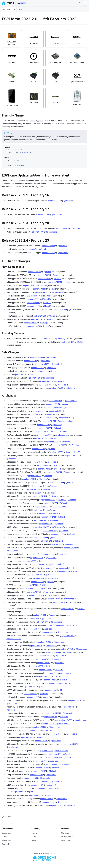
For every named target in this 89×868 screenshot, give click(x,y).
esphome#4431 (48, 385)
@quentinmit (54, 727)
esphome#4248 (40, 486)
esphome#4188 (49, 418)
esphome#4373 (51, 673)
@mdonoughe (61, 339)
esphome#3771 (32, 299)
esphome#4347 (44, 663)
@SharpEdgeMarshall (67, 500)
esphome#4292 (46, 541)
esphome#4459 (37, 232)
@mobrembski (81, 720)
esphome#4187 (54, 407)
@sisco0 (57, 428)
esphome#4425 (57, 388)
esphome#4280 (49, 500)
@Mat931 (59, 670)
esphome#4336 (45, 642)
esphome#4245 (42, 768)
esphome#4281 (37, 666)
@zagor (65, 404)
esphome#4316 (36, 319)
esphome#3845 (54, 599)
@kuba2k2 (70, 483)
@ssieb (43, 249)
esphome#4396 (57, 734)
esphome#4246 (63, 571)
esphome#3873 (30, 286)
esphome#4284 (40, 538)
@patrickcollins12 (59, 364)
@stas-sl (61, 517)
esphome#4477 (48, 253)
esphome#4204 (43, 425)
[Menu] (85, 3)
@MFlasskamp (75, 445)
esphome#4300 (39, 564)
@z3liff (43, 585)
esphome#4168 (56, 483)
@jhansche (60, 541)
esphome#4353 (46, 670)
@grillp (75, 571)
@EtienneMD (57, 292)
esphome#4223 (30, 687)
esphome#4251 (68, 342)
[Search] (80, 3)
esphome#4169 (41, 761)
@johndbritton (71, 401)
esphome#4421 (41, 371)
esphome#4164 (48, 421)
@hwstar (47, 272)
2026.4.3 (23, 3)
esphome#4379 (55, 754)
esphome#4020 (44, 279)
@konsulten (63, 246)
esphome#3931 (46, 339)
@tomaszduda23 (73, 452)
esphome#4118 (70, 744)
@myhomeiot (12, 459)
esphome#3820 (59, 445)
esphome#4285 (46, 524)
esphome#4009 (66, 720)
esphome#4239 (57, 534)
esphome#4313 (33, 619)
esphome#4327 (69, 707)
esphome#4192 (34, 272)
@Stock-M (46, 299)
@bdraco (47, 489)
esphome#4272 (48, 517)
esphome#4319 (48, 632)
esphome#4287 (37, 575)
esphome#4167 (43, 432)
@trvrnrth (64, 717)
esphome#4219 (38, 462)
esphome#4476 (31, 249)
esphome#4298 (47, 554)
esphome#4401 (41, 741)
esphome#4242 (37, 296)
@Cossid (56, 275)
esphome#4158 (56, 401)
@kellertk (56, 513)
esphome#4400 (52, 764)
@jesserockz (69, 201)
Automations (6, 840)
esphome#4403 (36, 357)
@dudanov (70, 388)
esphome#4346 (43, 659)
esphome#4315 (42, 622)
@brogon (43, 286)
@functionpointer (14, 639)
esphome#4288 (40, 316)
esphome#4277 (50, 503)
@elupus (63, 680)
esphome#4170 (56, 544)
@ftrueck (63, 690)
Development (66, 840)
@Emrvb (67, 757)
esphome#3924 (54, 282)
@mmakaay (57, 425)
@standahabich (70, 599)
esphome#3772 (33, 303)
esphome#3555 (40, 727)
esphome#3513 (54, 757)
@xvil (31, 375)
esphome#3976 (33, 326)
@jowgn (53, 510)
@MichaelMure (62, 751)
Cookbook (6, 844)
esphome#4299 (30, 561)
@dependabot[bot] (56, 411)
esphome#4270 (41, 520)
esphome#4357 (44, 676)
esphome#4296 (37, 558)
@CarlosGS (58, 676)
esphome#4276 (40, 510)
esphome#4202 (50, 680)
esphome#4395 (32, 730)
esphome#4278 (42, 507)
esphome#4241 (39, 289)
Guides (4, 837)
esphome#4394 (53, 713)
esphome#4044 (49, 531)
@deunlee (68, 407)
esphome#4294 (70, 548)
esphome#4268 (34, 489)
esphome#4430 (47, 381)
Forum (34, 840)
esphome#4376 (51, 683)
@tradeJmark (12, 551)
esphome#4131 (72, 456)
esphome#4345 (46, 656)
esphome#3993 (68, 636)
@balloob (53, 486)
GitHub (34, 837)
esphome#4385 (51, 717)
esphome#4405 (30, 361)
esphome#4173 (67, 649)
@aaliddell (71, 534)
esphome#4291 (30, 585)
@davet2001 (52, 438)
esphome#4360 (47, 724)
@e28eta (81, 342)
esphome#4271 (37, 368)
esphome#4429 (34, 378)
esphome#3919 (30, 323)
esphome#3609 (46, 751)
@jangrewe (66, 442)
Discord (34, 833)
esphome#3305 (38, 449)
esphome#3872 (44, 428)
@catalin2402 (71, 625)
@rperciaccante (13, 747)
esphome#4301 (49, 568)
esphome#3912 (52, 404)
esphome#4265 (41, 493)
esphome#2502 (38, 438)
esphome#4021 (43, 275)
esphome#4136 (43, 364)
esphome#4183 (43, 292)
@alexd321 (11, 710)
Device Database (67, 837)
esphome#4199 (35, 476)
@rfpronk (64, 503)
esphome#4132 (59, 310)
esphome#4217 (39, 411)
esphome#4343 (52, 652)
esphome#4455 (42, 215)
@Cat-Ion (72, 310)
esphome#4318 (35, 629)
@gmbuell (54, 520)
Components (6, 833)
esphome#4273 (43, 513)
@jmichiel (76, 228)
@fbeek (42, 687)
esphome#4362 (50, 690)
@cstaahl (48, 476)
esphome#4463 (48, 246)
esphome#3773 (33, 306)
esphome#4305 (41, 578)
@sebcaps (44, 323)
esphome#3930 (52, 442)
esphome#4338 (20, 375)
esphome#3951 (57, 452)
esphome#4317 (56, 625)
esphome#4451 (62, 228)
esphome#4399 (26, 737)
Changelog (65, 833)
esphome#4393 (76, 700)
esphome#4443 (54, 201)
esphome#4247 (39, 771)
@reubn (49, 575)
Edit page (7, 817)
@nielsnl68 (51, 368)
